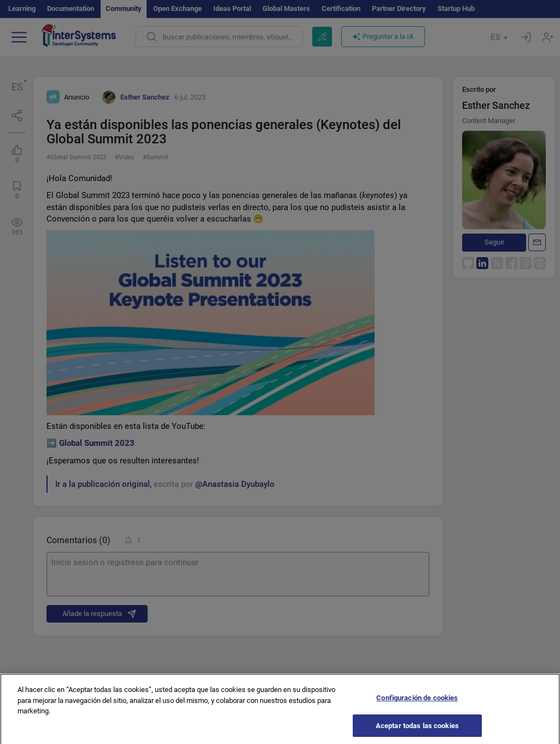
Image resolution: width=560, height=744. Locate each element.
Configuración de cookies (417, 702)
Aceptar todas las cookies (417, 730)
